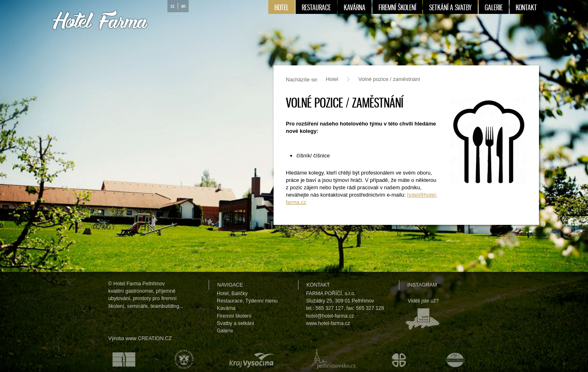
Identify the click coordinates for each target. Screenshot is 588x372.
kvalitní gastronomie (131, 291)
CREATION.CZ (155, 338)
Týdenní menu (262, 301)
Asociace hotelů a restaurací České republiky (119, 359)
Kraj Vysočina (250, 359)
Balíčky (240, 294)
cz (173, 6)
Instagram (422, 285)
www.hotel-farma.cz (328, 323)
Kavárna (226, 308)
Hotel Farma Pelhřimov (139, 284)
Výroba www (122, 338)
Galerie (225, 331)
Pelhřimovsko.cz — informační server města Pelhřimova (332, 359)
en (183, 6)
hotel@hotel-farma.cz (330, 316)
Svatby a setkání (235, 323)
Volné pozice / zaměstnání (389, 79)
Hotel (332, 79)
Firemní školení (234, 316)
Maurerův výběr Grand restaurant (457, 359)
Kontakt (318, 285)
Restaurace (230, 301)
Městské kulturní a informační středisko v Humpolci (400, 359)
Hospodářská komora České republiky (182, 359)
